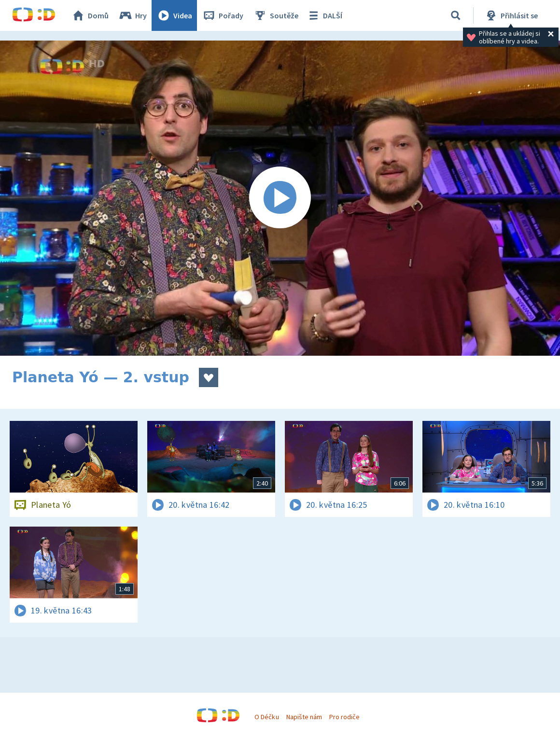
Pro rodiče (344, 717)
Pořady (223, 15)
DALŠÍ (324, 15)
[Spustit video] (280, 198)
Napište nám (304, 717)
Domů (90, 15)
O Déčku (266, 717)
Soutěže (276, 15)
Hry (133, 15)
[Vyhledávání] (456, 15)
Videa (174, 15)
